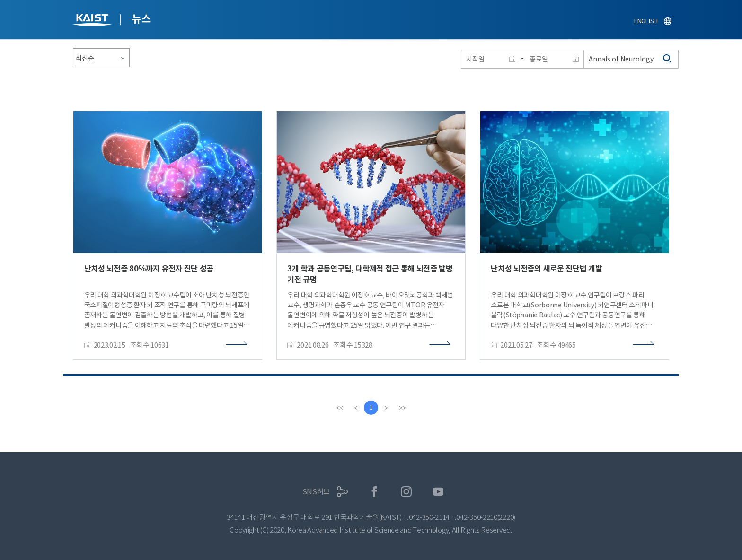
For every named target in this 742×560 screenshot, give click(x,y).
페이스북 (375, 492)
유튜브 (438, 492)
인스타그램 (406, 492)
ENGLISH (646, 21)
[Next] (386, 408)
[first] (340, 408)
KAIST (93, 21)
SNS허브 (316, 492)
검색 (668, 59)
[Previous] (356, 408)
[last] (402, 408)
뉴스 (141, 19)
